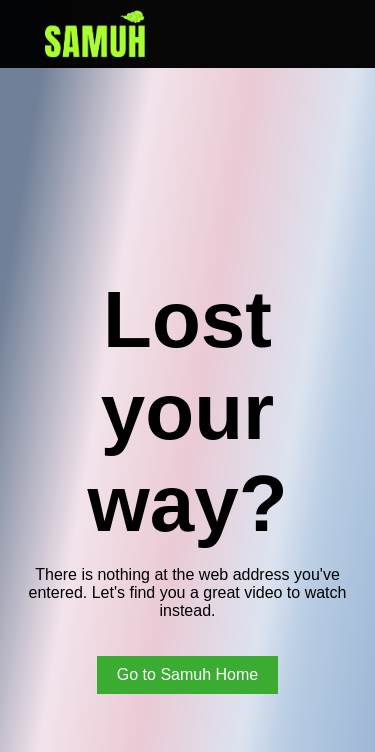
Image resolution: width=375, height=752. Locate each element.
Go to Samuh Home (187, 674)
